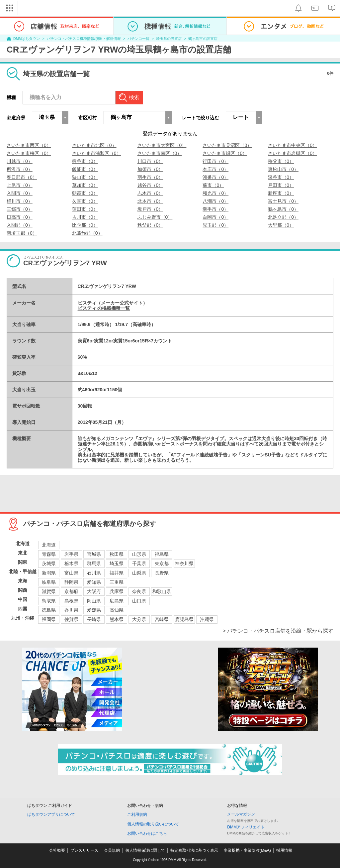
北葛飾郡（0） (87, 233)
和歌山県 (162, 591)
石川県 (94, 573)
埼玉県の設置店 (169, 39)
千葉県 (139, 563)
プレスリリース (84, 850)
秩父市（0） (281, 161)
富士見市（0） (283, 201)
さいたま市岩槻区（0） (293, 153)
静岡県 (71, 582)
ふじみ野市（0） (155, 217)
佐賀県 (71, 619)
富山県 (71, 573)
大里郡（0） (281, 225)
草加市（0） (85, 185)
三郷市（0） (20, 209)
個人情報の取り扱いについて (153, 824)
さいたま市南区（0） (160, 153)
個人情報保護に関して (145, 850)
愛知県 (94, 582)
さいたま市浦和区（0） (97, 153)
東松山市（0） (283, 169)
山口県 (139, 601)
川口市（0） (150, 161)
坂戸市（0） (150, 209)
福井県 (117, 573)
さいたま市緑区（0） (225, 153)
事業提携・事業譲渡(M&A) (247, 850)
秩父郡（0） (150, 225)
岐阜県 (49, 582)
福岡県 (49, 619)
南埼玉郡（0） (22, 233)
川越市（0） (20, 161)
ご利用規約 (137, 814)
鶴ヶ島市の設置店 (203, 39)
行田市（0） (215, 161)
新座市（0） (281, 193)
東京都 (162, 563)
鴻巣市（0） (215, 177)
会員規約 (112, 850)
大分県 (139, 619)
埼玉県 (117, 563)
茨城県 (49, 563)
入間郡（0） (20, 225)
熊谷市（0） (85, 161)
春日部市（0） (22, 177)
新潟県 (49, 573)
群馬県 (94, 563)
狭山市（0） (85, 177)
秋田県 (117, 554)
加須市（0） (150, 169)
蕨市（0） (213, 185)
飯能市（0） (85, 169)
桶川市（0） (20, 201)
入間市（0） (20, 193)
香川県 (71, 610)
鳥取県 (49, 601)
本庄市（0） (215, 169)
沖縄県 (207, 619)
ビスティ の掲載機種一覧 (104, 308)
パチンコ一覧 (138, 39)
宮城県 (94, 554)
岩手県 (71, 554)
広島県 (117, 601)
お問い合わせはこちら (147, 833)
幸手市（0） (215, 209)
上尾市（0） (20, 185)
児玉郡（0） (215, 225)
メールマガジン (241, 814)
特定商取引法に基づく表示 (194, 850)
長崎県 (94, 619)
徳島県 (49, 610)
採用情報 (284, 850)
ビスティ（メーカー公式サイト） (113, 303)
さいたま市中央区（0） (293, 145)
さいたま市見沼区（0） (227, 145)
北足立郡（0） (283, 217)
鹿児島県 (184, 619)
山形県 (139, 554)
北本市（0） (150, 201)
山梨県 (139, 573)
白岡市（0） (215, 217)
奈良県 (139, 591)
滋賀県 (49, 591)
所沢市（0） (20, 169)
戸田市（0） (281, 185)
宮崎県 (162, 619)
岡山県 (94, 601)
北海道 (49, 545)
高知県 (117, 610)
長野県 (162, 573)
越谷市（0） (150, 185)
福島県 (162, 554)
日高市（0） (20, 217)
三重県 (117, 582)
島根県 (71, 601)
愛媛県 (94, 610)
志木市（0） (150, 193)
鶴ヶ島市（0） (283, 209)
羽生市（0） (150, 177)
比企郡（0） (85, 225)
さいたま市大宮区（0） (162, 145)
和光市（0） (215, 193)
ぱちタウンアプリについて (51, 814)
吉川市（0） (85, 217)
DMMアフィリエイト (246, 827)
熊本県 (117, 619)
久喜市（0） (85, 201)
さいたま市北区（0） (94, 145)
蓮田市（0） (85, 209)
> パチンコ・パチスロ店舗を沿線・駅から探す (278, 631)
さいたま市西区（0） (29, 145)
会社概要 (57, 850)
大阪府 (94, 591)
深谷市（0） (281, 177)
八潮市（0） (215, 201)
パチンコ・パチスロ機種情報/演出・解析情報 (84, 39)
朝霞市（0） (85, 193)
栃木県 (71, 563)
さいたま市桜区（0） (29, 153)
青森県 (49, 554)
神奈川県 (184, 563)
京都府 (71, 591)
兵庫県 (117, 591)
